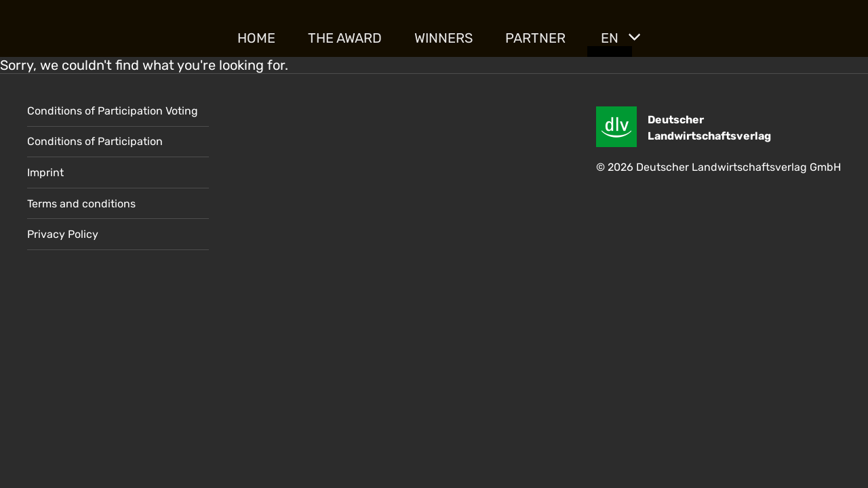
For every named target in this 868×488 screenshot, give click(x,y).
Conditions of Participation (95, 141)
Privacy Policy (63, 234)
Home (256, 38)
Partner (535, 38)
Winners (443, 38)
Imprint (45, 172)
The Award (345, 38)
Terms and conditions (81, 204)
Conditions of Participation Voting (113, 111)
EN (610, 38)
